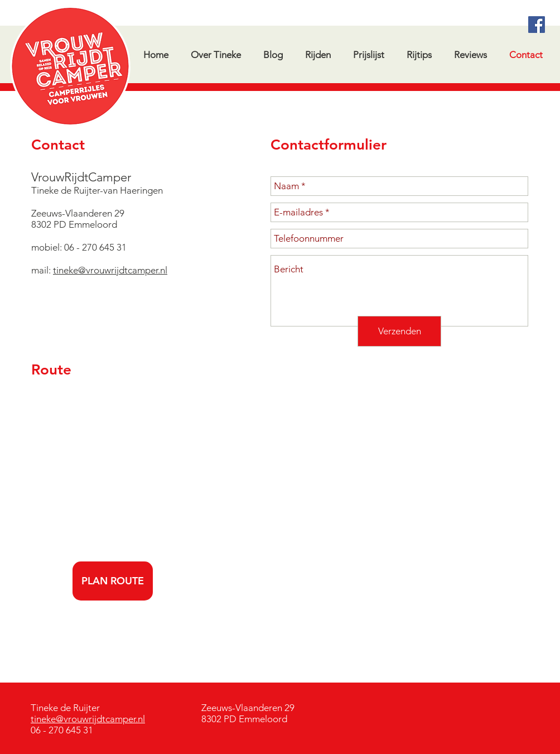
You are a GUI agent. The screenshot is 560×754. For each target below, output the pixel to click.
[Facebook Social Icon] (537, 25)
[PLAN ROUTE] (113, 581)
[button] (419, 55)
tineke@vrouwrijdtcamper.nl (110, 270)
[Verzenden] (399, 331)
